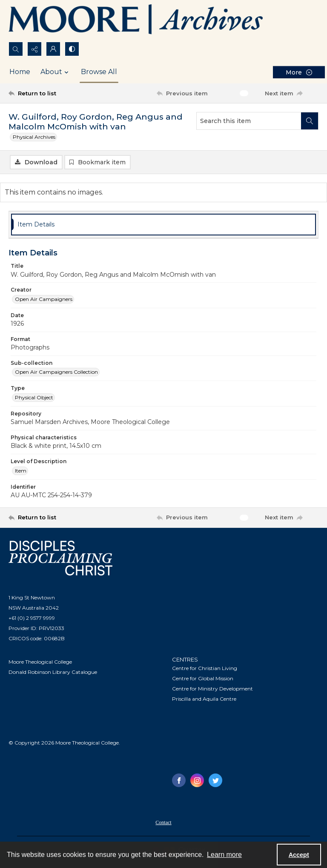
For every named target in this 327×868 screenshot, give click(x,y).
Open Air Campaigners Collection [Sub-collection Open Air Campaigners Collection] (56, 372)
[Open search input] (16, 49)
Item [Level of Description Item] (21, 471)
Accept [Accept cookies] (299, 855)
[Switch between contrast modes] (72, 49)
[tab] (163, 225)
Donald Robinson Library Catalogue (53, 672)
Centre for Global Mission (203, 678)
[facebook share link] (179, 780)
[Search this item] (249, 121)
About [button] (56, 72)
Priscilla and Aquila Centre (204, 699)
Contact (163, 822)
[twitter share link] (215, 780)
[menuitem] (163, 822)
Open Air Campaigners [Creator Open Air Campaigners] (44, 299)
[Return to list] (49, 93)
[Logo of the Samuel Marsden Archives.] (136, 21)
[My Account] (53, 49)
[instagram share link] (197, 780)
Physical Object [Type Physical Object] (34, 397)
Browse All (99, 72)
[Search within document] (310, 121)
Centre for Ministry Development (212, 689)
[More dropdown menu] (299, 72)
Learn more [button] (224, 855)
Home (20, 72)
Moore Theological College (40, 662)
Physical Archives (34, 137)
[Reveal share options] (34, 49)
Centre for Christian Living (205, 668)
